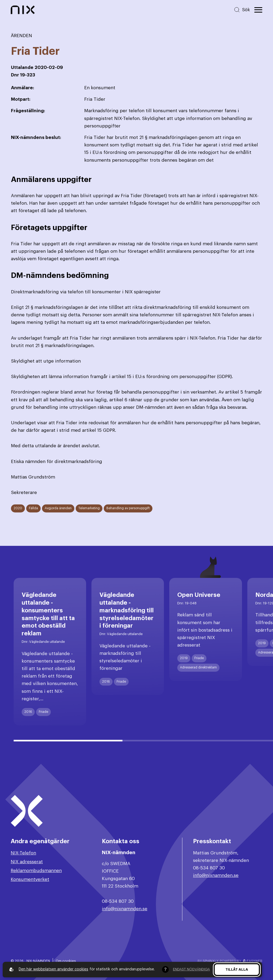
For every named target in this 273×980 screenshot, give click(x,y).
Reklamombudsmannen (36, 871)
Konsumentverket (30, 879)
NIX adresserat (27, 862)
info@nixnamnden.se (125, 909)
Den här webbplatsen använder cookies (53, 969)
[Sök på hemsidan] (242, 10)
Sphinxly (210, 961)
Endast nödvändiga (191, 969)
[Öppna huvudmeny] (258, 10)
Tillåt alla (237, 969)
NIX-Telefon (23, 853)
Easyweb (253, 961)
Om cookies (66, 961)
